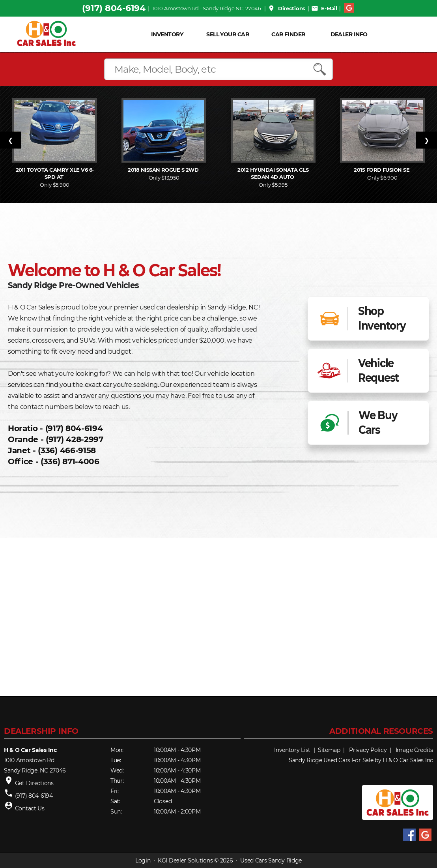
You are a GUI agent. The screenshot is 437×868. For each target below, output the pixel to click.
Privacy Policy (368, 750)
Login (143, 861)
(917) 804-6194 (114, 8)
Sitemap (329, 750)
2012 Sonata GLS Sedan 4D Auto (273, 173)
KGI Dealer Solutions (185, 861)
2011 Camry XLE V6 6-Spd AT (55, 173)
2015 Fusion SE (382, 170)
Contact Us (30, 808)
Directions (287, 8)
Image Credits (414, 750)
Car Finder (288, 34)
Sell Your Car (228, 34)
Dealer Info (349, 34)
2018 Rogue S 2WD (164, 170)
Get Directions (34, 783)
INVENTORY (167, 34)
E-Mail (324, 8)
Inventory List (292, 750)
